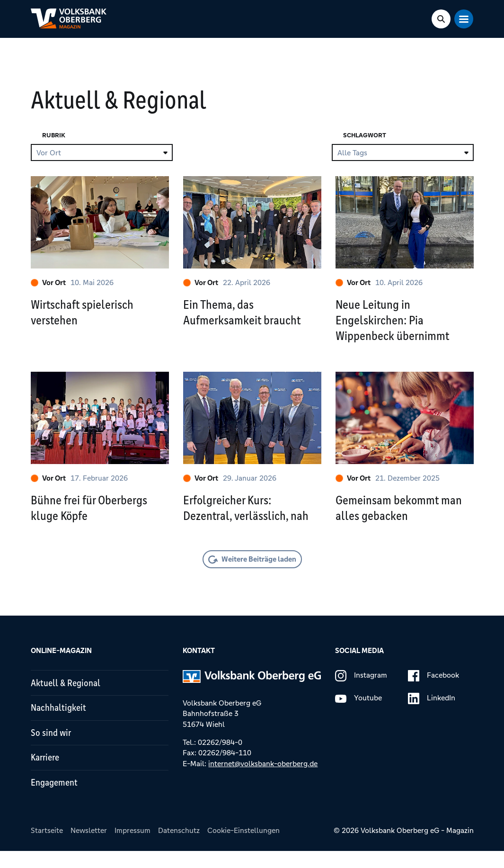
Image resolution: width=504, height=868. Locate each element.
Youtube (358, 708)
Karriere (47, 772)
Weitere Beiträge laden (259, 568)
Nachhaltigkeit (60, 720)
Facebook (433, 686)
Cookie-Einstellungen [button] (243, 847)
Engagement (55, 799)
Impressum (133, 847)
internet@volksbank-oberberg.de (263, 773)
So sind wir (52, 746)
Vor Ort (48, 282)
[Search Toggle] (442, 19)
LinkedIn (432, 708)
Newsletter (89, 847)
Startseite (47, 847)
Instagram (361, 686)
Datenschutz (179, 847)
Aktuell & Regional (67, 693)
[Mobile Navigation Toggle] (464, 19)
